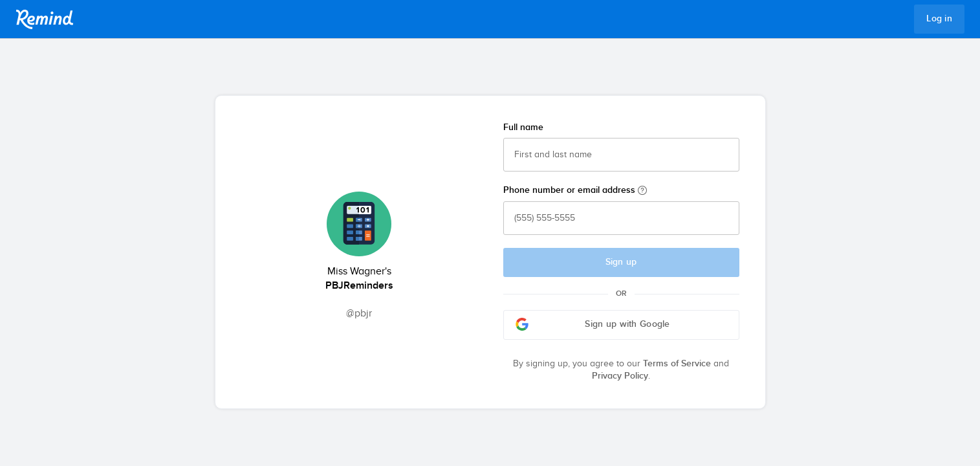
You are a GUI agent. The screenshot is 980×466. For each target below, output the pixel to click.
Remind (45, 19)
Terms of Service (677, 364)
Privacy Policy (620, 376)
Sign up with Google (593, 324)
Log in (939, 19)
